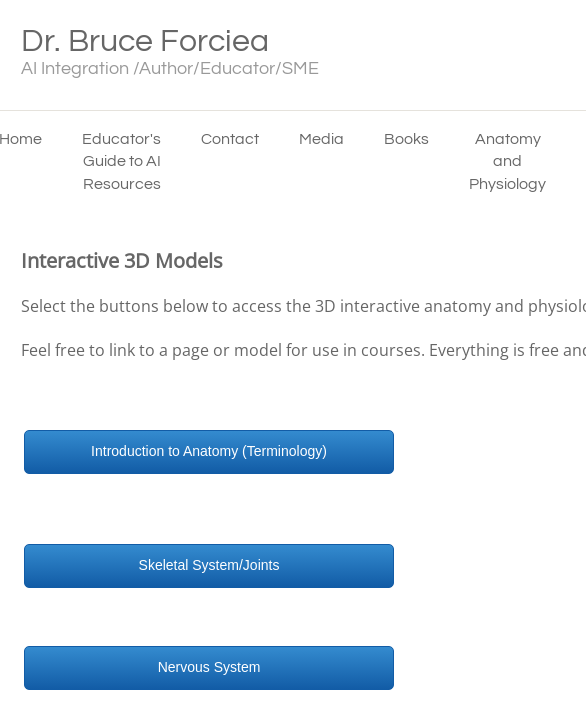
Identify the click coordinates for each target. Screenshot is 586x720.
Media (321, 139)
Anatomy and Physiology (507, 161)
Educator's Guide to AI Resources (121, 161)
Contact (230, 139)
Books (406, 139)
